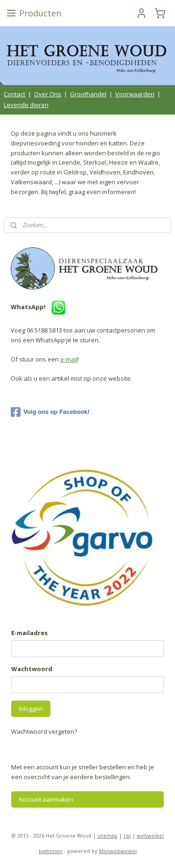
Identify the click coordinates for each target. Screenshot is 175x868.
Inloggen (31, 709)
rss (127, 835)
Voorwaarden (135, 94)
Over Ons (48, 94)
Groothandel (88, 94)
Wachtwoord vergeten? (44, 731)
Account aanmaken (46, 799)
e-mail (69, 359)
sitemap (108, 835)
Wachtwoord (32, 669)
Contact (14, 94)
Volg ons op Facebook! (50, 412)
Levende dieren (26, 105)
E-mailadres (29, 633)
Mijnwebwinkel (118, 851)
